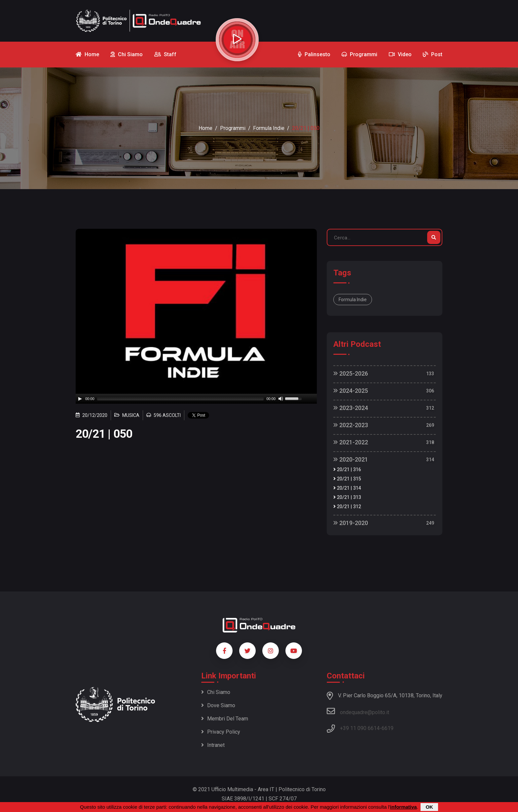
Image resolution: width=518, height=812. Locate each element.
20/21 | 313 (347, 497)
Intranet (213, 745)
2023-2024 (351, 408)
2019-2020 (351, 523)
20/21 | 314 (347, 488)
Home (205, 128)
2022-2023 (351, 425)
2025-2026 (351, 373)
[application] (196, 399)
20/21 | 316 (347, 470)
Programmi (233, 128)
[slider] (181, 399)
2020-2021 (351, 459)
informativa (404, 807)
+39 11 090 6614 (360, 728)
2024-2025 (351, 391)
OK (429, 807)
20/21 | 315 (347, 479)
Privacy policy (221, 732)
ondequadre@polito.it (358, 711)
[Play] (80, 399)
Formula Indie (269, 128)
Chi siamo (216, 692)
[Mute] (281, 399)
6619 (388, 728)
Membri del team (225, 719)
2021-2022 (351, 442)
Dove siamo (218, 705)
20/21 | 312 (347, 507)
